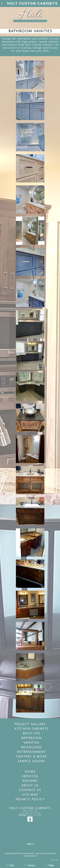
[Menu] (2, 4)
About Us (30, 785)
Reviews (30, 781)
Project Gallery (30, 724)
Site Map (30, 795)
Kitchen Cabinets (31, 729)
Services (30, 776)
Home (30, 772)
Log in (55, 860)
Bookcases (32, 747)
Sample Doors (31, 761)
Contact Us (30, 790)
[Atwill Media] (33, 850)
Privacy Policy (30, 799)
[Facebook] (30, 821)
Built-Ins (31, 733)
